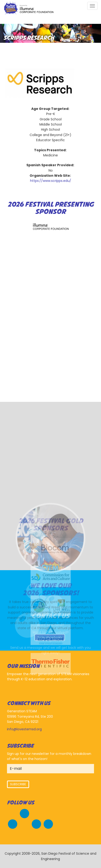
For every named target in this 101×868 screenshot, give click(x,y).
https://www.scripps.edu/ (51, 181)
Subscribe (18, 784)
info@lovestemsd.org (24, 729)
